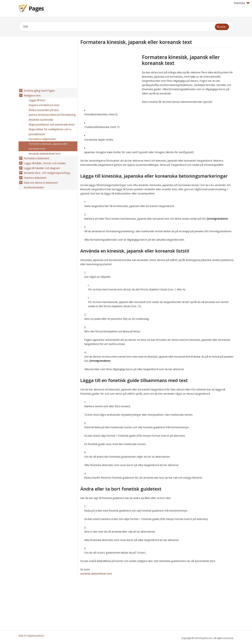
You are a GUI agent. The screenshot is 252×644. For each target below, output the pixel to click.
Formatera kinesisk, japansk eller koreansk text (48, 143)
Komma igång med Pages (39, 90)
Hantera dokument (35, 172)
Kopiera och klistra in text (44, 104)
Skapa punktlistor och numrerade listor (51, 122)
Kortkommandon (34, 181)
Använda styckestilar (41, 118)
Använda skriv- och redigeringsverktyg (47, 168)
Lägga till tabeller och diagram (41, 163)
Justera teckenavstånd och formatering (52, 113)
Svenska (242, 3)
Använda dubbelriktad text (96, 573)
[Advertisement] (110, 79)
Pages (36, 8)
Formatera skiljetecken (42, 136)
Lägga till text (37, 100)
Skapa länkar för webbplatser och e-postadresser (50, 129)
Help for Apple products (31, 636)
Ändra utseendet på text (43, 109)
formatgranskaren (217, 219)
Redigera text (32, 95)
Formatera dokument (36, 154)
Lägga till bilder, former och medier (45, 159)
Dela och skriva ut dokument (40, 177)
